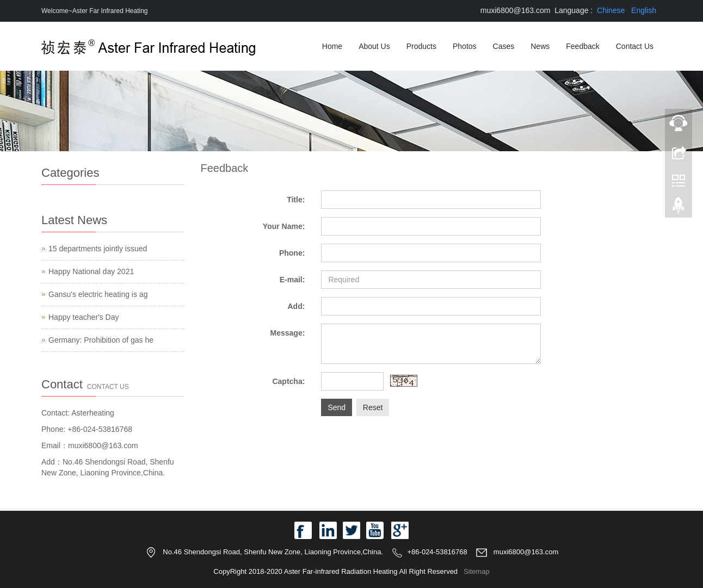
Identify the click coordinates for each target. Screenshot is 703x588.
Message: (288, 333)
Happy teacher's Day (84, 317)
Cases (504, 46)
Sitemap (477, 571)
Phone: (292, 253)
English (644, 10)
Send (337, 407)
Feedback (582, 46)
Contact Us (635, 46)
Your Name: (284, 226)
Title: (296, 200)
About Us (374, 46)
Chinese (611, 10)
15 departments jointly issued (98, 249)
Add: (296, 306)
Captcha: (288, 381)
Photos (465, 46)
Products (421, 46)
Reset (373, 407)
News (540, 46)
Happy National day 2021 (91, 271)
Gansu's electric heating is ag (98, 294)
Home (332, 46)
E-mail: (292, 280)
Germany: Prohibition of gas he (101, 340)
